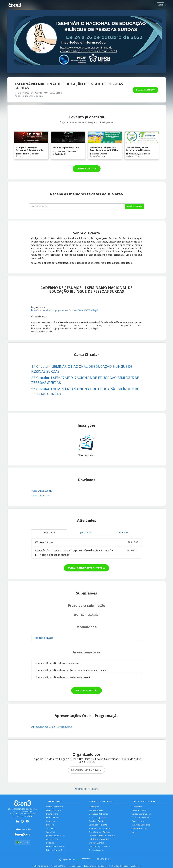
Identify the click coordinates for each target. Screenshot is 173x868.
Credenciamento (96, 851)
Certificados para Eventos (100, 847)
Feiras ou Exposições (55, 851)
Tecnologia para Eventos (99, 832)
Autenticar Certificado (141, 825)
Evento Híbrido (53, 818)
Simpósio (50, 825)
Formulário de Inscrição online (102, 836)
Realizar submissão (87, 690)
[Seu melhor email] (77, 206)
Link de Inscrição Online (99, 840)
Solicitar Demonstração (142, 814)
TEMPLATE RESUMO (42, 491)
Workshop (51, 832)
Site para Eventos (96, 843)
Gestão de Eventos (97, 821)
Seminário (51, 829)
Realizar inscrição (145, 90)
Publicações (94, 807)
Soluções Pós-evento (98, 825)
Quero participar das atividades (86, 568)
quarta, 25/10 (86, 532)
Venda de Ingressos (97, 818)
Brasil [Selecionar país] (22, 843)
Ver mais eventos (87, 169)
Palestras (50, 843)
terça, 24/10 (49, 532)
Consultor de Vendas (141, 818)
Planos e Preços (139, 821)
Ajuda (134, 832)
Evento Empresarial (54, 807)
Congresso (51, 821)
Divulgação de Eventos (98, 814)
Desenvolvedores (139, 829)
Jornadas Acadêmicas (55, 836)
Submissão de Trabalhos (99, 829)
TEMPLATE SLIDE (40, 496)
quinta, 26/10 (123, 532)
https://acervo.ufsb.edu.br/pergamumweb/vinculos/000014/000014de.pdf (65, 310)
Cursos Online (52, 840)
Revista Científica (96, 810)
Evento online (52, 814)
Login (160, 5)
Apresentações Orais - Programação (52, 727)
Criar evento (137, 807)
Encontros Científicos (55, 847)
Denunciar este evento (87, 789)
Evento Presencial (54, 810)
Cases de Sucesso (139, 810)
